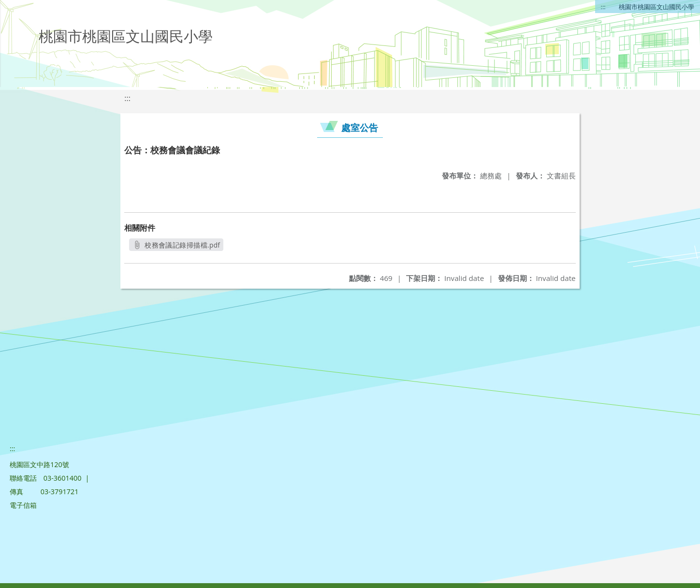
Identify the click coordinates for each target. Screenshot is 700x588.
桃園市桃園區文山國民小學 (656, 7)
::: (603, 7)
